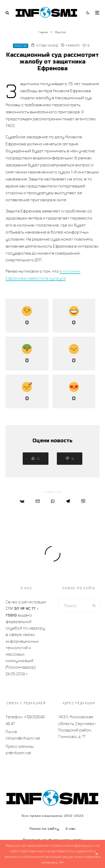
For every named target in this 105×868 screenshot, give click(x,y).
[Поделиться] (22, 501)
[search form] (74, 606)
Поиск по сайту (44, 829)
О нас (71, 829)
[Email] (38, 501)
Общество (21, 46)
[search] (94, 606)
